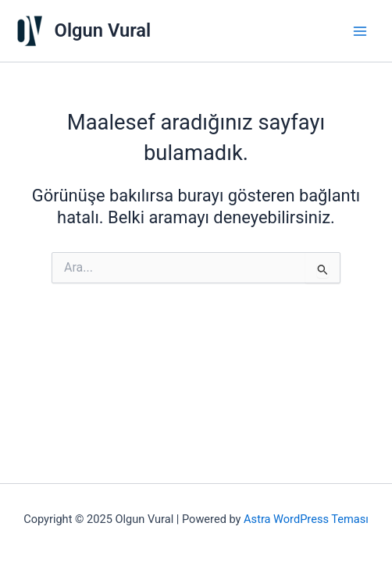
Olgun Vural (103, 30)
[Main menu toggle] (360, 31)
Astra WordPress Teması (306, 519)
